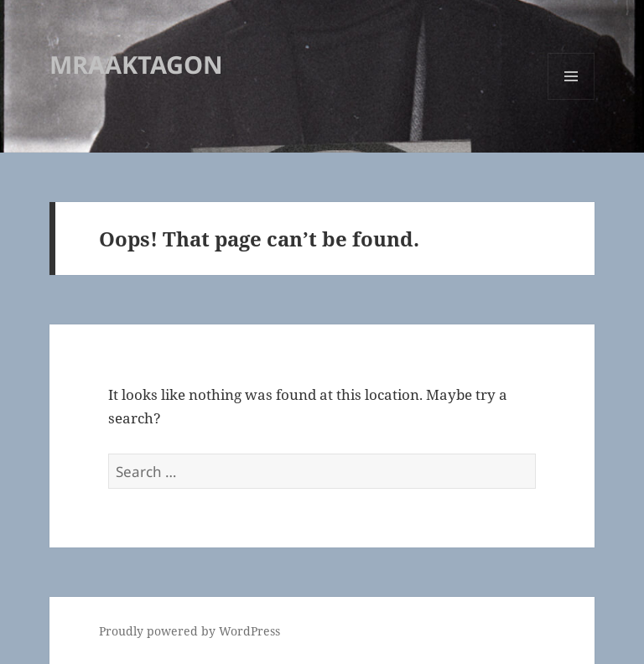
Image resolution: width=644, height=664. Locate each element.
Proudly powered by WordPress (190, 631)
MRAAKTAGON (136, 64)
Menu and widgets (571, 99)
